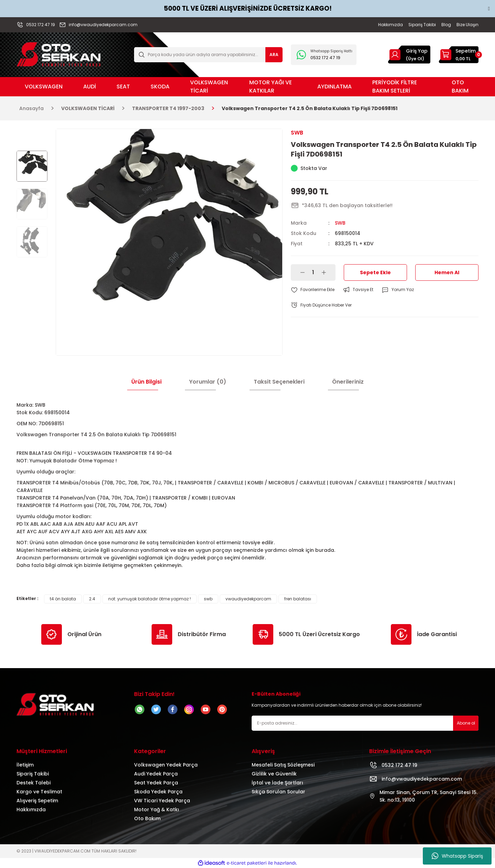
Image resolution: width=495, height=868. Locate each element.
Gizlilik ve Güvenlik (274, 774)
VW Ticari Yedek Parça (162, 801)
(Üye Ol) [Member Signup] (415, 59)
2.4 (92, 599)
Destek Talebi (34, 783)
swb (208, 599)
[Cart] (459, 55)
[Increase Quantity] (324, 272)
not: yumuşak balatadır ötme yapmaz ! (150, 599)
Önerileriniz (348, 382)
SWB (340, 223)
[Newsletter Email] (365, 723)
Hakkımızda (31, 810)
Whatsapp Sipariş (457, 856)
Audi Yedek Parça (156, 774)
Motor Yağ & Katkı (157, 810)
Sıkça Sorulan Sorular (278, 792)
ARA (274, 55)
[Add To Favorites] (313, 290)
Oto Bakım (147, 818)
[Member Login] (395, 55)
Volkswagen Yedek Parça (166, 765)
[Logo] (59, 54)
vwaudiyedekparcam (248, 599)
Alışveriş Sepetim (37, 801)
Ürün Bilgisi (146, 382)
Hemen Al (447, 272)
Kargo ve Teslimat (39, 792)
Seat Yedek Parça (156, 783)
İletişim (25, 765)
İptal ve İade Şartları (277, 783)
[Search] (208, 55)
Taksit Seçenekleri (279, 382)
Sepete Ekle (375, 272)
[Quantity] (313, 272)
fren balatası (298, 599)
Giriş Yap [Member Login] (417, 51)
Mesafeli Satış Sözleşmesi (283, 765)
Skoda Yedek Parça (158, 792)
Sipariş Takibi (33, 774)
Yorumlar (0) (208, 382)
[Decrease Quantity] (302, 272)
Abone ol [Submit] (466, 723)
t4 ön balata (63, 599)
